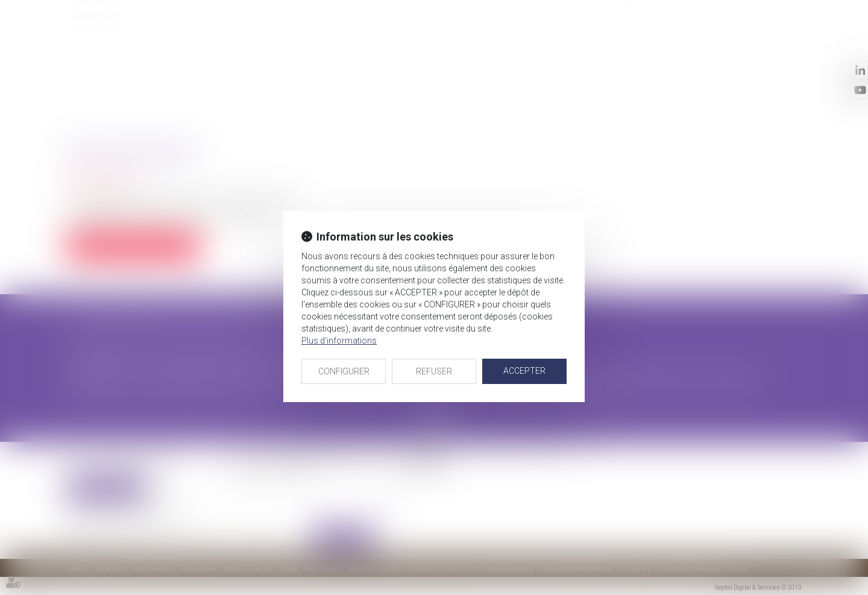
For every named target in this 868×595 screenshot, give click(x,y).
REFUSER (434, 371)
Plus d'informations (339, 341)
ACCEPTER (524, 371)
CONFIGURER (344, 371)
